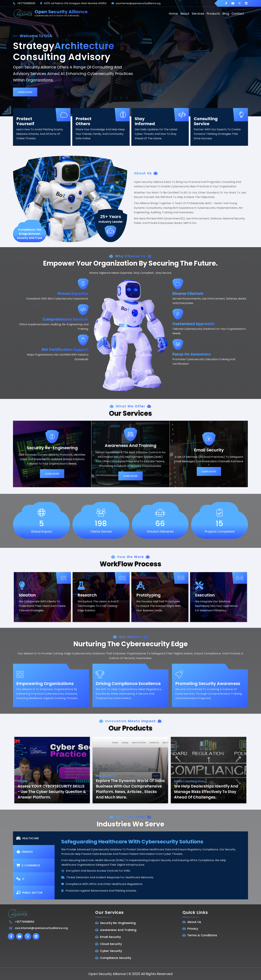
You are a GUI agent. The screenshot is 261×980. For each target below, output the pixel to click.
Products (213, 14)
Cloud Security (111, 944)
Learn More (25, 92)
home (173, 14)
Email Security (110, 937)
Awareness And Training (118, 930)
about (185, 14)
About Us (194, 922)
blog (226, 14)
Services (198, 14)
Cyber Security (111, 951)
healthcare (28, 838)
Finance (25, 852)
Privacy (193, 929)
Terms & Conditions (202, 935)
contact (238, 14)
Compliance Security (116, 958)
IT (20, 879)
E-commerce (28, 865)
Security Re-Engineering (118, 923)
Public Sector (29, 893)
